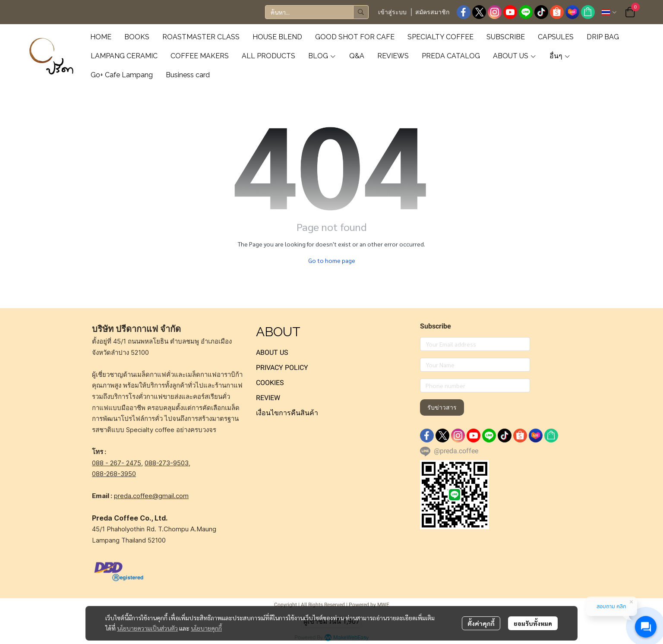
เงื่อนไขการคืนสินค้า (287, 413)
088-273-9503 (167, 463)
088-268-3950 (114, 474)
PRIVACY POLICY (282, 368)
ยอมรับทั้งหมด (533, 623)
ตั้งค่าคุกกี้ (481, 623)
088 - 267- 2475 (117, 463)
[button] (317, 12)
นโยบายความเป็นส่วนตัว (147, 628)
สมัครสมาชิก (432, 12)
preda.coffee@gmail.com (151, 496)
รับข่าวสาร (442, 407)
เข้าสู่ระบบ (392, 12)
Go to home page (332, 260)
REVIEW (268, 398)
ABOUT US (272, 352)
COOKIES (270, 383)
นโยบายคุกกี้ (206, 628)
